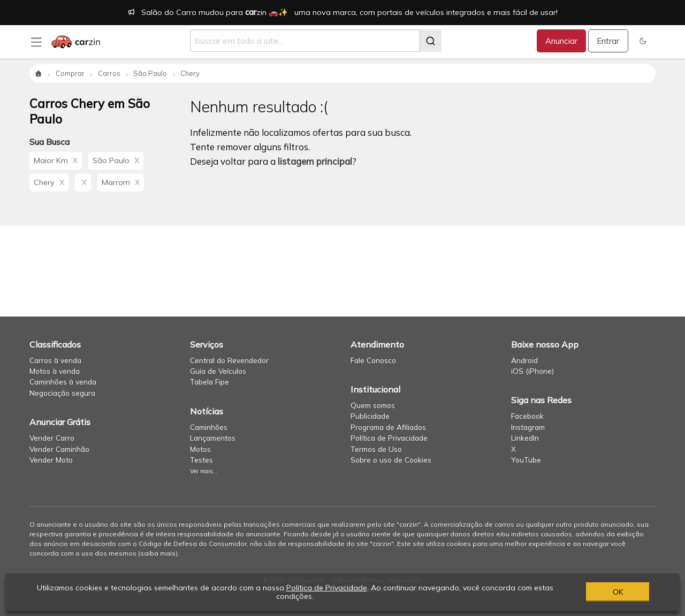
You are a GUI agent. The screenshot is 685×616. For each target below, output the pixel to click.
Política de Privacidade (389, 438)
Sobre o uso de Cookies (391, 460)
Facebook (527, 416)
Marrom (121, 182)
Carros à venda (55, 360)
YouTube (526, 460)
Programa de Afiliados (388, 427)
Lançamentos (213, 438)
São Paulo (116, 160)
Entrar (608, 41)
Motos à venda (55, 371)
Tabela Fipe (210, 382)
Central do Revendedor (229, 360)
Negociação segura (62, 393)
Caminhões (209, 427)
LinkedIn (525, 438)
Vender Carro (52, 438)
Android (524, 360)
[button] (643, 41)
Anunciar (561, 41)
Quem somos (373, 405)
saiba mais (158, 553)
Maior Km (56, 160)
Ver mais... (204, 471)
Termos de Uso (376, 449)
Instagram (528, 427)
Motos (200, 449)
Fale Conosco (373, 360)
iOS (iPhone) (532, 371)
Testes (201, 460)
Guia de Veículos (218, 371)
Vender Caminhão (59, 449)
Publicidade (370, 416)
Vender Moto (51, 460)
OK (618, 592)
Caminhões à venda (63, 382)
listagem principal (315, 161)
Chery (49, 182)
